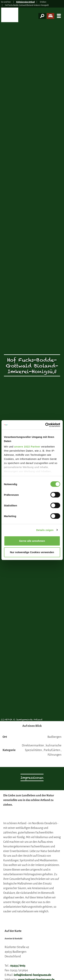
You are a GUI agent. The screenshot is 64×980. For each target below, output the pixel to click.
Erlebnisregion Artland (25, 2)
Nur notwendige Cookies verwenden (32, 552)
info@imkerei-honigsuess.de (33, 975)
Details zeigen (45, 530)
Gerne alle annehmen (32, 541)
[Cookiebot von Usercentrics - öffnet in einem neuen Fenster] (46, 425)
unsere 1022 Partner (27, 447)
